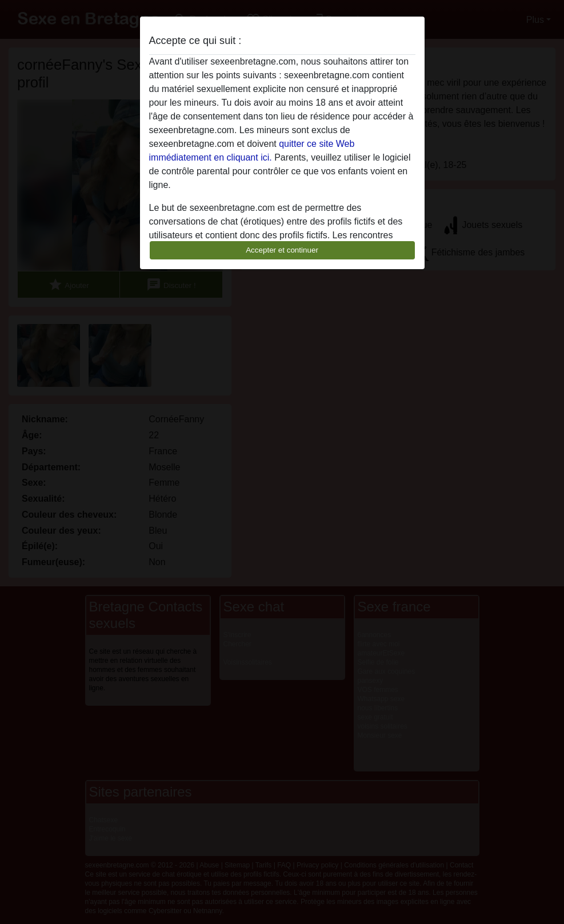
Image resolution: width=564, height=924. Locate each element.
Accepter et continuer (282, 250)
